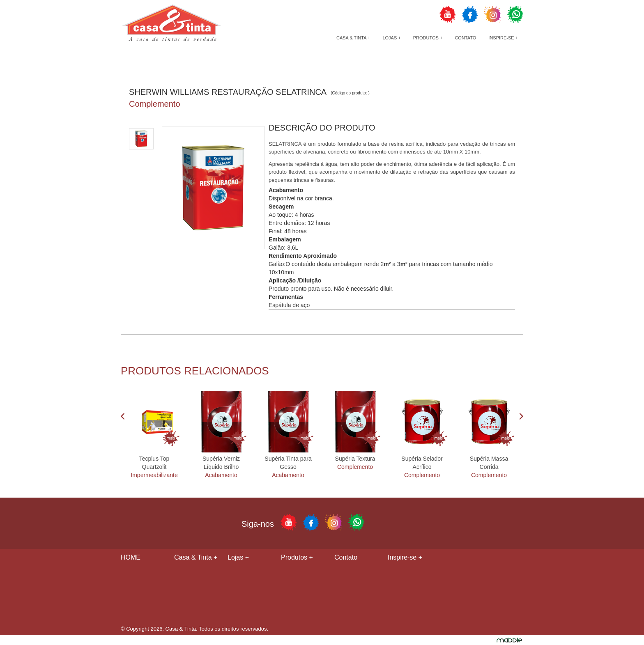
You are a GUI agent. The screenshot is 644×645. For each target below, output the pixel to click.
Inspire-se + (503, 38)
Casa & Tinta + (353, 38)
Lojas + (391, 38)
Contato (465, 38)
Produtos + (428, 38)
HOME (131, 557)
